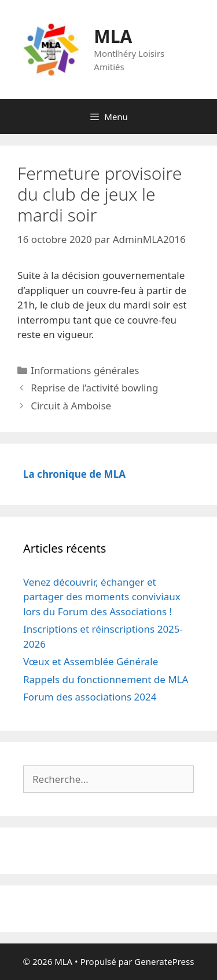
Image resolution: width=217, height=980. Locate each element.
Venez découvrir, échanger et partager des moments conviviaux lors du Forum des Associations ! (102, 597)
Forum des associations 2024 (90, 697)
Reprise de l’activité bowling (94, 388)
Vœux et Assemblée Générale (91, 661)
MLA (113, 36)
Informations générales (85, 370)
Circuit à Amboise (71, 406)
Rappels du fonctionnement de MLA (106, 679)
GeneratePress (164, 961)
